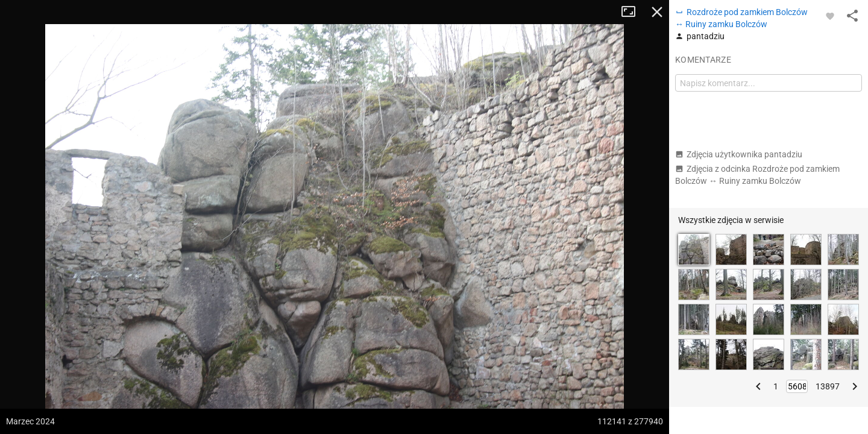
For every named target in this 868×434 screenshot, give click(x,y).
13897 (828, 386)
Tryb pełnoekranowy (633, 12)
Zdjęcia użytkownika (739, 154)
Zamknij (657, 12)
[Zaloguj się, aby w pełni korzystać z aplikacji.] (830, 16)
